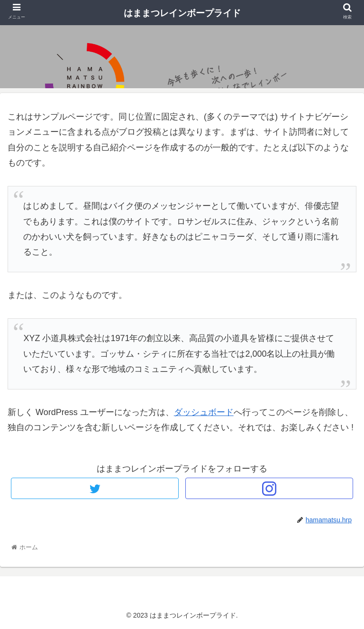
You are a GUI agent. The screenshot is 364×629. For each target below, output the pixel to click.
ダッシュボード (204, 412)
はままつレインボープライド (182, 13)
